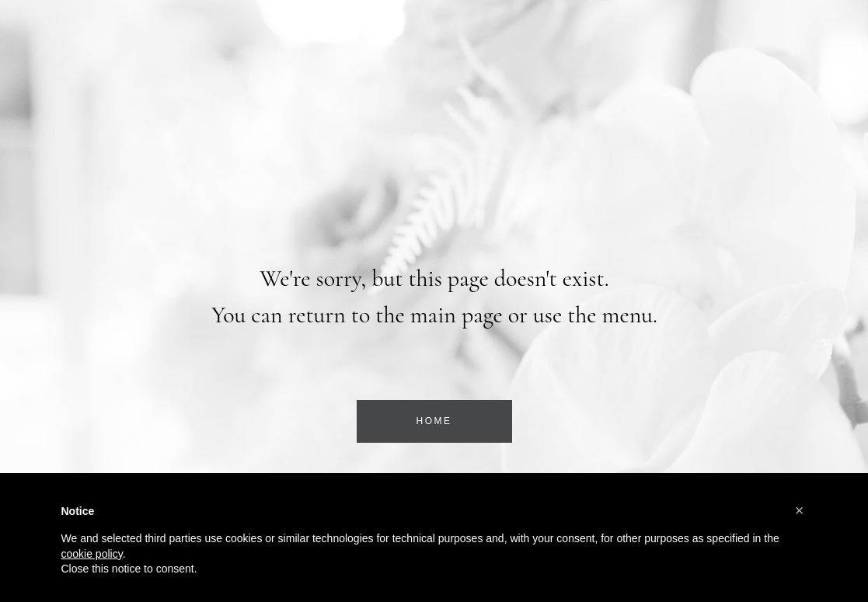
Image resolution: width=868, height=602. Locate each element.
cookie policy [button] (92, 554)
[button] (800, 510)
